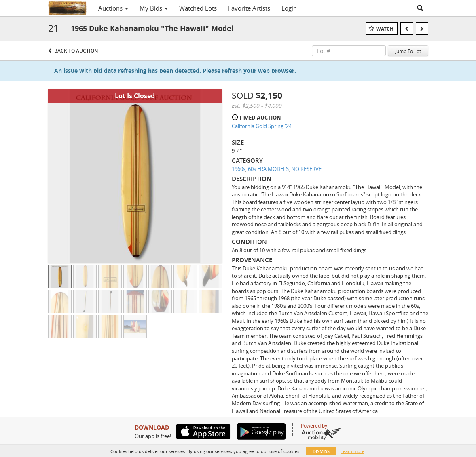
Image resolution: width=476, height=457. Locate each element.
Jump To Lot (408, 51)
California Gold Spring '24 (262, 126)
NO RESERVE (306, 169)
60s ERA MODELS (268, 169)
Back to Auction (76, 51)
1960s (239, 169)
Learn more (352, 451)
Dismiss (321, 451)
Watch (385, 29)
